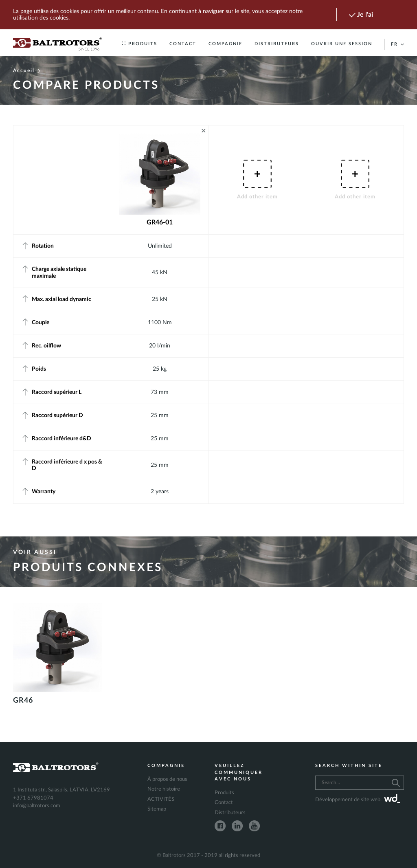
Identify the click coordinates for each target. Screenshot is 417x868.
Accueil (27, 70)
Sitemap (157, 809)
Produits (140, 44)
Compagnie (225, 44)
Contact (183, 44)
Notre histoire (164, 789)
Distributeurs (277, 44)
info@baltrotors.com (37, 806)
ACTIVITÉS (161, 799)
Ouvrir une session (342, 44)
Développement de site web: (358, 800)
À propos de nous (167, 779)
